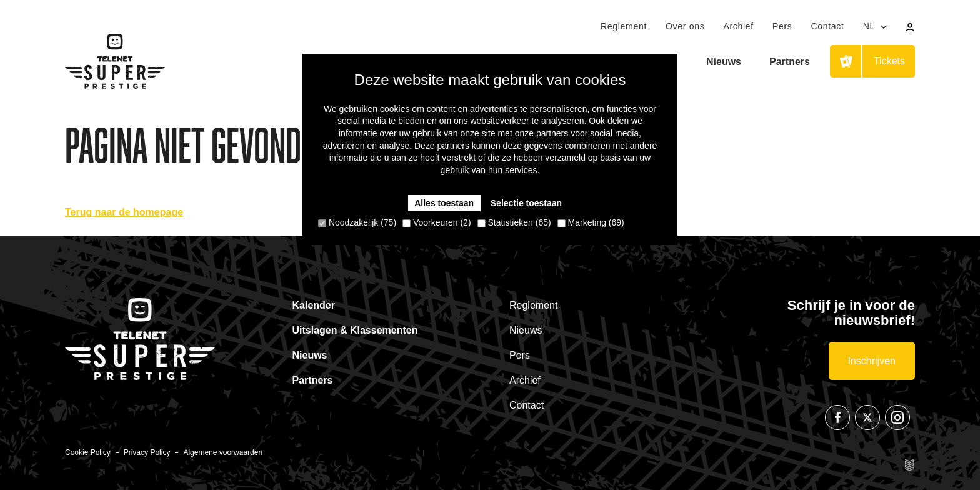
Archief (738, 26)
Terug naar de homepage (124, 212)
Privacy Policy (147, 452)
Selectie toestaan (526, 203)
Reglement (624, 26)
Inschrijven (872, 361)
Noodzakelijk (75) (357, 222)
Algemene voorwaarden (223, 452)
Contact (827, 26)
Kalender (314, 305)
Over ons (685, 26)
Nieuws (724, 62)
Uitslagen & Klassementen (355, 330)
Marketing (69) (591, 222)
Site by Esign (910, 465)
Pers (782, 26)
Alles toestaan (444, 203)
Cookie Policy (88, 452)
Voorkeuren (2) (437, 222)
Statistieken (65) (514, 222)
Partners (790, 62)
